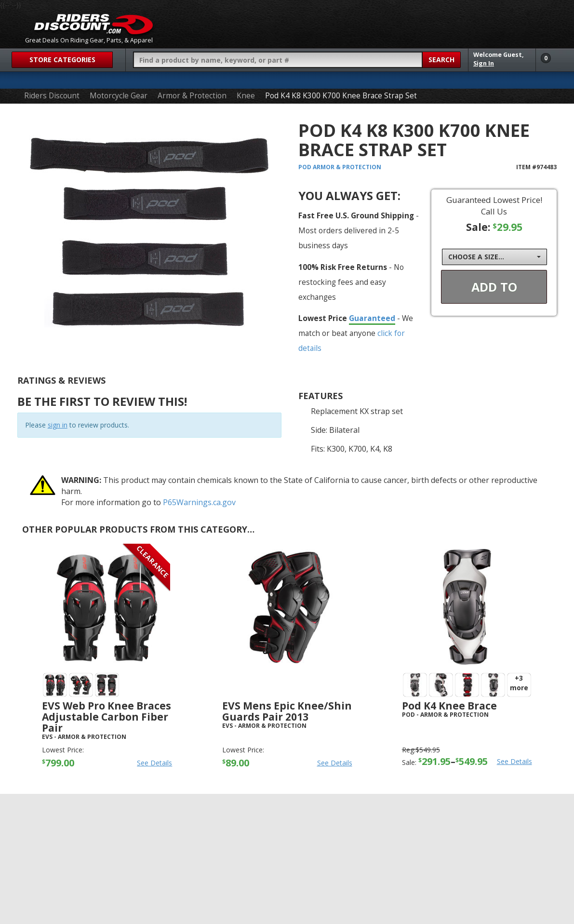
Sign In (484, 63)
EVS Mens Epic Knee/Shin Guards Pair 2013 (287, 711)
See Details (154, 763)
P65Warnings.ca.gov (199, 502)
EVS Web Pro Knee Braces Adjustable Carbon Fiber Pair (107, 717)
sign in (58, 425)
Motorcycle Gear (119, 96)
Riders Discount (52, 96)
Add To (494, 287)
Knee (246, 96)
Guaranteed (372, 318)
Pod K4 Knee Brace (449, 706)
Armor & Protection (192, 96)
